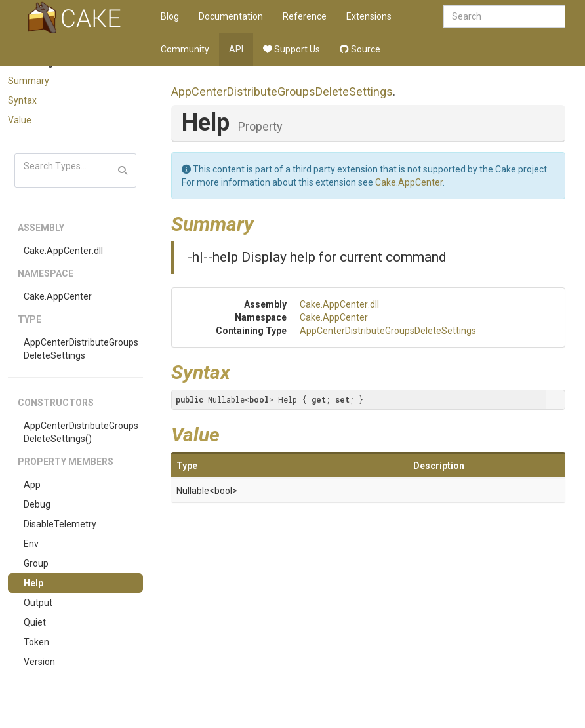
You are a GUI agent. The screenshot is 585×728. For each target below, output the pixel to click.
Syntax (22, 100)
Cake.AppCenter (58, 296)
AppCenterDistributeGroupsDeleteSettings (81, 349)
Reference (305, 16)
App (32, 485)
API (236, 49)
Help (33, 583)
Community (185, 49)
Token (36, 642)
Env (31, 544)
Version (39, 662)
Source (360, 49)
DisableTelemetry (60, 524)
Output (38, 603)
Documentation (231, 16)
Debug (37, 504)
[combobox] (504, 16)
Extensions (369, 16)
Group (36, 563)
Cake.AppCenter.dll (63, 251)
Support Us (292, 49)
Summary (29, 81)
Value (20, 120)
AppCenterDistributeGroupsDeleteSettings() (81, 432)
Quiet (35, 622)
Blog (170, 16)
